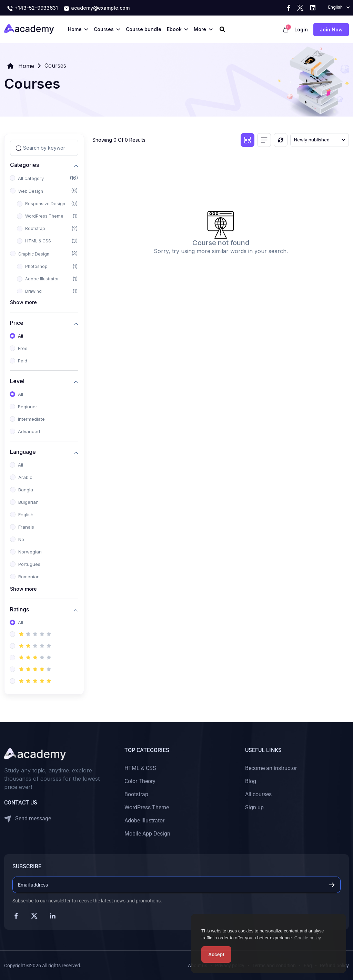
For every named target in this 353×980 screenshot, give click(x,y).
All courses (258, 794)
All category (31, 178)
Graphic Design (34, 254)
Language (23, 452)
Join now (331, 29)
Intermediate (31, 419)
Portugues (29, 564)
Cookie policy (308, 938)
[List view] (264, 140)
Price (17, 323)
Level (17, 381)
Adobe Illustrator (42, 279)
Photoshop (36, 266)
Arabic (25, 477)
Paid (23, 361)
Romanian (29, 577)
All (21, 336)
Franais (26, 527)
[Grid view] (248, 140)
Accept (216, 954)
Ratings (19, 609)
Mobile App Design (147, 834)
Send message (28, 819)
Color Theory (140, 781)
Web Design (31, 191)
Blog (251, 781)
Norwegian (30, 552)
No (21, 539)
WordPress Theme (44, 216)
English (26, 514)
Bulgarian (28, 502)
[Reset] (281, 140)
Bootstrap (35, 228)
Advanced (29, 431)
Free (23, 348)
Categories (24, 165)
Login (301, 29)
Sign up (254, 807)
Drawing (33, 291)
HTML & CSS (38, 241)
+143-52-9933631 (32, 8)
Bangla (26, 490)
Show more (23, 302)
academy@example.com (97, 8)
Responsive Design (45, 204)
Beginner (28, 407)
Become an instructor (271, 768)
